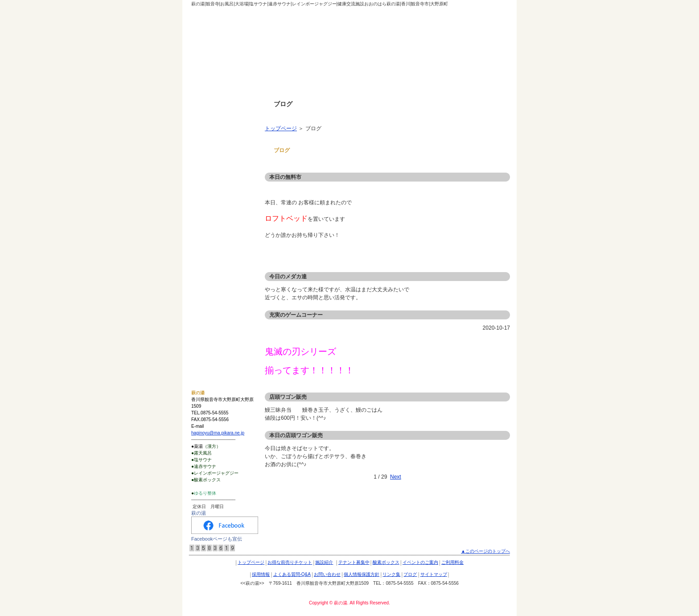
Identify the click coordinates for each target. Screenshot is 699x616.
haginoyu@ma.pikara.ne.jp (218, 433)
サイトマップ (210, 331)
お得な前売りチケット (221, 133)
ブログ (202, 315)
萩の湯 (199, 513)
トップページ (281, 128)
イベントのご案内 (216, 199)
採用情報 (205, 232)
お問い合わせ (210, 265)
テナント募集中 (213, 166)
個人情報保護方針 (216, 282)
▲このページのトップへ (485, 551)
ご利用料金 (208, 216)
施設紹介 (205, 150)
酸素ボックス (210, 183)
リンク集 (205, 298)
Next (396, 477)
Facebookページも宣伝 (217, 539)
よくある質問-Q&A (217, 249)
